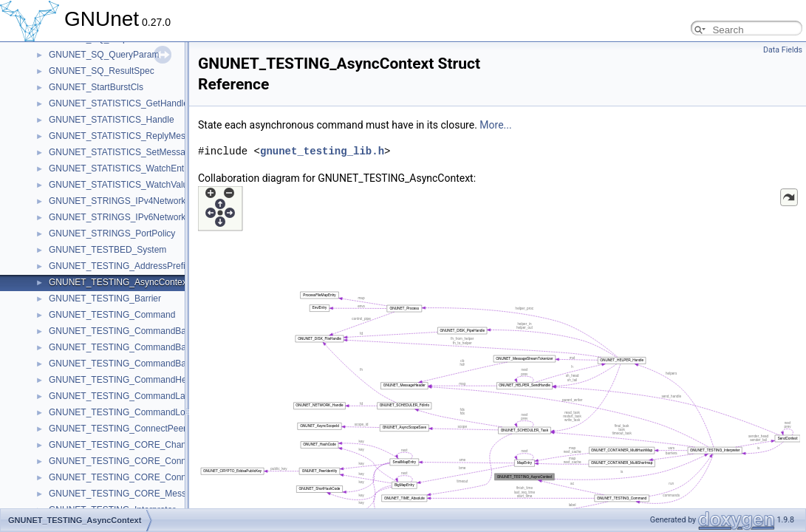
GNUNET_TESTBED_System (107, 250)
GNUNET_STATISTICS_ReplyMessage (127, 136)
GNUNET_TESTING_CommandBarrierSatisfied (142, 364)
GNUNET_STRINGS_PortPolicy (112, 233)
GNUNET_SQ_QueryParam (104, 55)
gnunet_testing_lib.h (322, 151)
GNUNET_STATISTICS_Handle (112, 120)
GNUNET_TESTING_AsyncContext (119, 282)
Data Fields (783, 50)
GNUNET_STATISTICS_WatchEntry (120, 168)
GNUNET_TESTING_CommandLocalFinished (139, 412)
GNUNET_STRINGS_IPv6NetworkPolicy (129, 217)
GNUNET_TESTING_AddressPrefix (119, 266)
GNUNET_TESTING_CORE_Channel (123, 445)
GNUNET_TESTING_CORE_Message (125, 494)
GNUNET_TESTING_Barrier (105, 299)
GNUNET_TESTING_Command (112, 315)
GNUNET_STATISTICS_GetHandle (119, 103)
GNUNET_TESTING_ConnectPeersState (130, 429)
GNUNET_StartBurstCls (96, 87)
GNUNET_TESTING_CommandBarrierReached (143, 347)
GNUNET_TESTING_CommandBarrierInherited (143, 331)
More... (495, 125)
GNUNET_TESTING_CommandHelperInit (131, 380)
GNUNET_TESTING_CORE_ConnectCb (129, 461)
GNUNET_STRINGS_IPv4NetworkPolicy (129, 201)
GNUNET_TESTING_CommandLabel (123, 396)
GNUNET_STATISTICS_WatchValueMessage (139, 185)
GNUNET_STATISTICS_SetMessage (122, 152)
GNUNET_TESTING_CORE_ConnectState (134, 477)
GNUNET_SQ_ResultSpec (102, 71)
